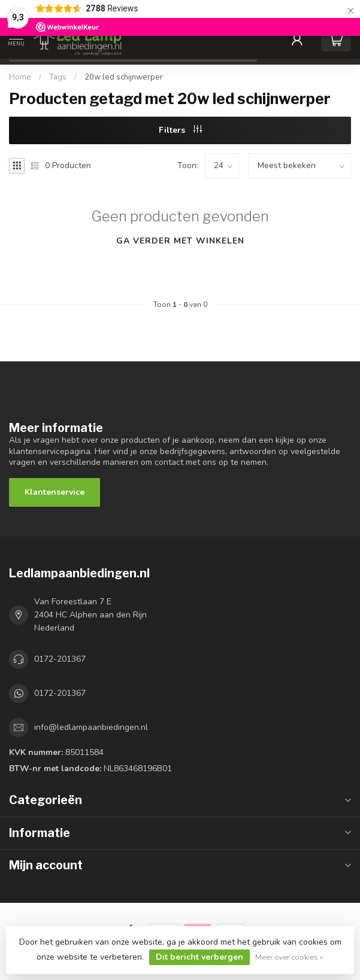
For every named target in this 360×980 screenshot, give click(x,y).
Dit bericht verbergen (199, 957)
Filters (180, 130)
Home (20, 77)
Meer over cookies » (289, 957)
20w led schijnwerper (124, 77)
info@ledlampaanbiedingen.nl (91, 727)
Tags (58, 77)
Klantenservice (55, 492)
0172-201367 (60, 659)
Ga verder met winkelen (180, 241)
